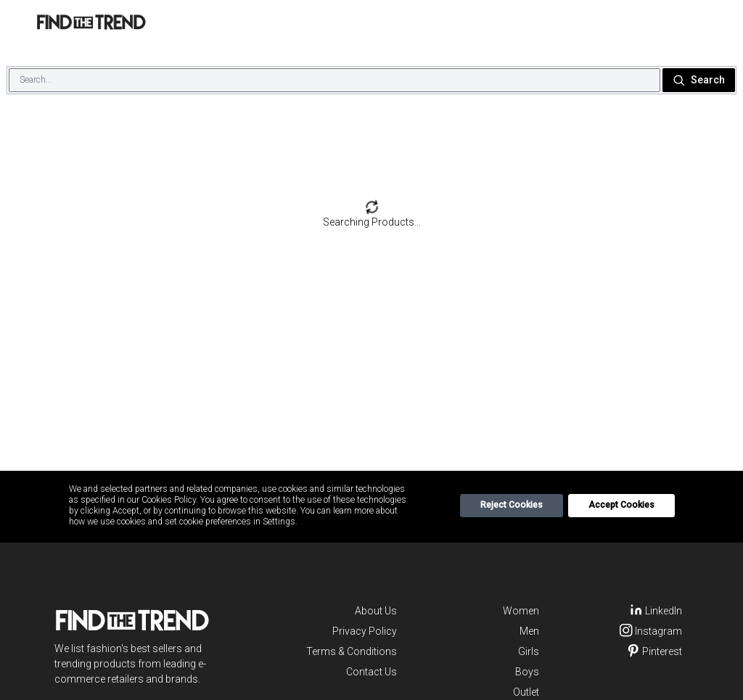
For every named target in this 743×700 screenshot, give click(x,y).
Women (521, 611)
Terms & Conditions (352, 651)
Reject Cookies (512, 505)
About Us (376, 611)
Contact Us (371, 672)
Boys (527, 672)
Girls (529, 651)
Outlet (526, 692)
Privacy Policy (365, 631)
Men (529, 631)
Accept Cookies (621, 505)
